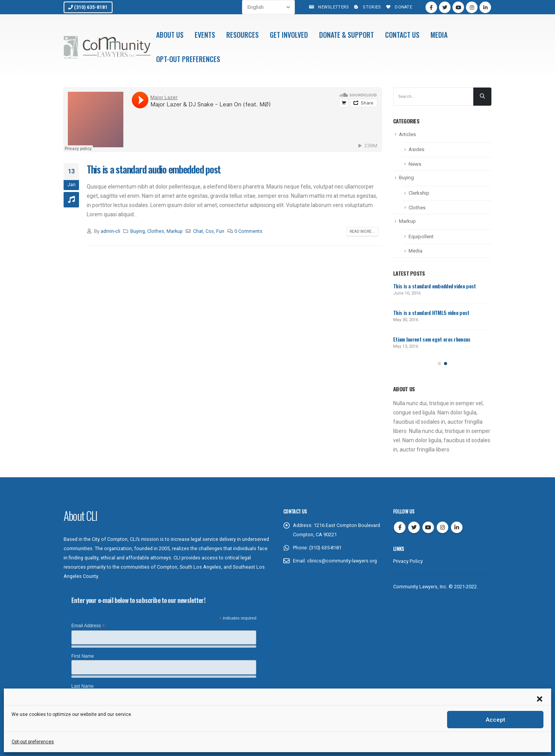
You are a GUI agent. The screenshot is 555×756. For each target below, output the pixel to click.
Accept (495, 720)
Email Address (88, 626)
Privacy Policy (408, 561)
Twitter (414, 527)
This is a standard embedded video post (434, 286)
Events (205, 35)
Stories (367, 7)
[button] (540, 698)
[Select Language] (268, 7)
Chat (198, 231)
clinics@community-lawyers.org (342, 561)
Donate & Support (346, 35)
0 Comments (248, 231)
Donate (398, 7)
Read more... (362, 232)
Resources (242, 35)
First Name (83, 656)
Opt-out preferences (33, 742)
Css (210, 231)
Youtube (428, 527)
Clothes (156, 231)
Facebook (400, 527)
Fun (220, 231)
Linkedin (457, 527)
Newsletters (328, 7)
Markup (175, 231)
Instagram (442, 527)
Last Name (82, 686)
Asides (416, 149)
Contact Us (402, 35)
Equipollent (421, 237)
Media (439, 35)
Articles (407, 134)
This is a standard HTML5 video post (431, 312)
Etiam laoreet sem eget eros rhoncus (432, 339)
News (415, 164)
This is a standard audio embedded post (154, 169)
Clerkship (419, 193)
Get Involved (289, 35)
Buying (138, 231)
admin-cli (110, 231)
